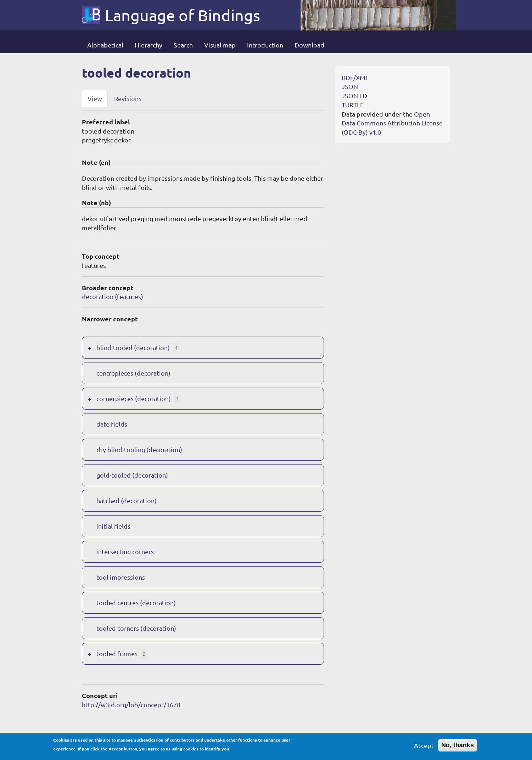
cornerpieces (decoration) (134, 398)
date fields (112, 424)
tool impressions (121, 577)
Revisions (128, 98)
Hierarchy (149, 45)
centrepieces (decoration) (133, 373)
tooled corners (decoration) (136, 628)
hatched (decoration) (127, 500)
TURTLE (353, 105)
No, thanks (458, 748)
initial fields (113, 526)
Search (183, 45)
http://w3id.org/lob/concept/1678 (131, 705)
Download (309, 45)
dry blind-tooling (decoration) (139, 449)
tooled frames (117, 654)
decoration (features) (113, 296)
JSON (350, 86)
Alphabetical (105, 45)
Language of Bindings (183, 15)
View (95, 98)
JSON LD (354, 95)
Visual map (220, 45)
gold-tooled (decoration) (132, 475)
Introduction (265, 45)
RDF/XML (355, 77)
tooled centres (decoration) (136, 603)
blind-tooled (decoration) (133, 347)
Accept (424, 748)
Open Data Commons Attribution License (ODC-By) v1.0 (392, 123)
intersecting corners (125, 551)
